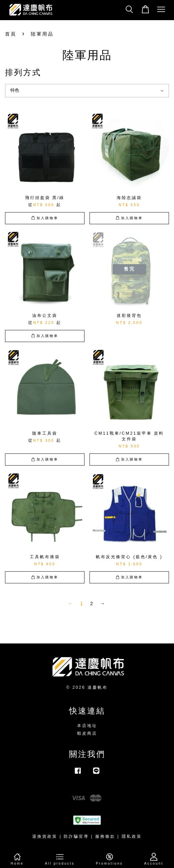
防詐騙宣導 (76, 836)
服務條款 (105, 836)
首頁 (11, 34)
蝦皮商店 (87, 733)
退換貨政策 (45, 836)
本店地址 (87, 726)
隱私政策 (132, 836)
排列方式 (23, 72)
